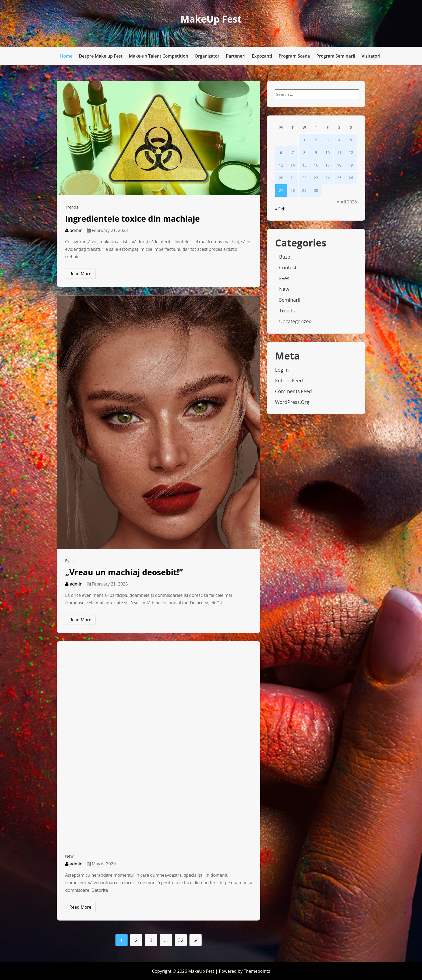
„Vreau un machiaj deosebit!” (124, 572)
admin (74, 230)
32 (181, 940)
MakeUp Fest (211, 19)
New (69, 856)
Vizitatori (371, 56)
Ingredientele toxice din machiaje (133, 219)
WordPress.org (292, 402)
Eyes (69, 560)
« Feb (280, 209)
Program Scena (294, 56)
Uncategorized (295, 321)
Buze (285, 257)
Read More (80, 274)
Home (66, 56)
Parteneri (236, 56)
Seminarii (290, 300)
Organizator (207, 56)
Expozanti (262, 56)
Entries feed (289, 380)
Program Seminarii (336, 56)
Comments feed (293, 391)
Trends (72, 207)
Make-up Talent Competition (159, 56)
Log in (282, 370)
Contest (288, 267)
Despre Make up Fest (101, 56)
